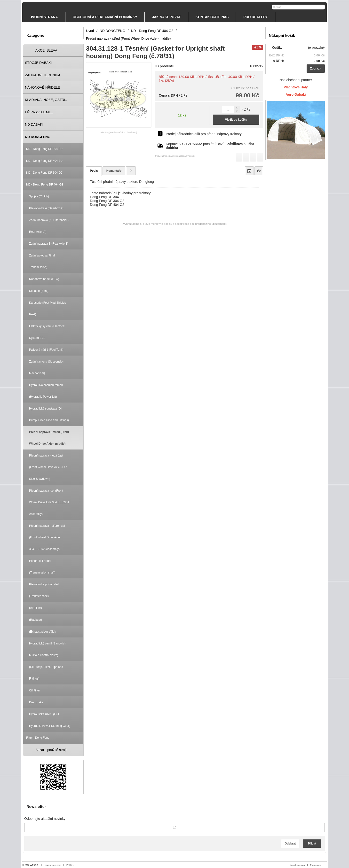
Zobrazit (316, 69)
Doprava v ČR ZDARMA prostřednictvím (211, 146)
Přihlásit (70, 865)
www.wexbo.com (53, 865)
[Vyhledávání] (298, 7)
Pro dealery (316, 865)
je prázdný (316, 47)
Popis (94, 171)
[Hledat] (322, 7)
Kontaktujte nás (297, 865)
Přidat (312, 844)
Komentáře (114, 171)
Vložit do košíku (236, 120)
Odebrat (290, 844)
